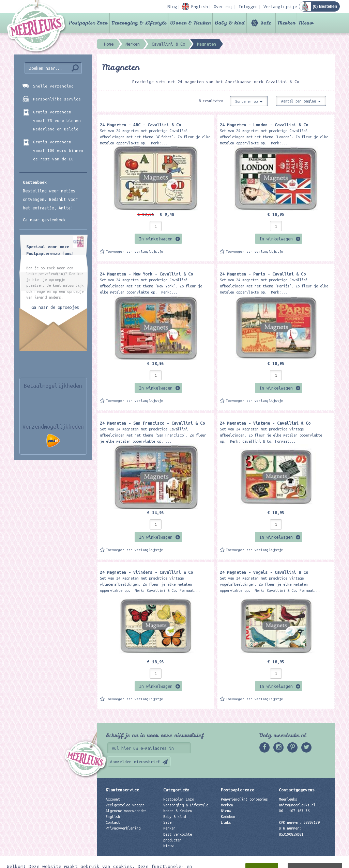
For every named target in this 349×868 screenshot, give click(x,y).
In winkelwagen (156, 239)
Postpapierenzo (238, 790)
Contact (113, 822)
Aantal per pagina (301, 101)
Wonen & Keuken (190, 23)
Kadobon (228, 817)
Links (226, 822)
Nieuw (306, 23)
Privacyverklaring (123, 828)
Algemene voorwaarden (126, 811)
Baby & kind (230, 23)
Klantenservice (122, 790)
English (113, 817)
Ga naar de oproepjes (55, 307)
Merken (286, 23)
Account (113, 799)
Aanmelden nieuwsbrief (135, 762)
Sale (266, 23)
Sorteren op (249, 101)
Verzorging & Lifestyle (139, 23)
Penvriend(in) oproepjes (244, 799)
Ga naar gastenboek (44, 220)
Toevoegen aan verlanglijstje (135, 251)
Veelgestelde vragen (125, 805)
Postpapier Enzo (88, 23)
